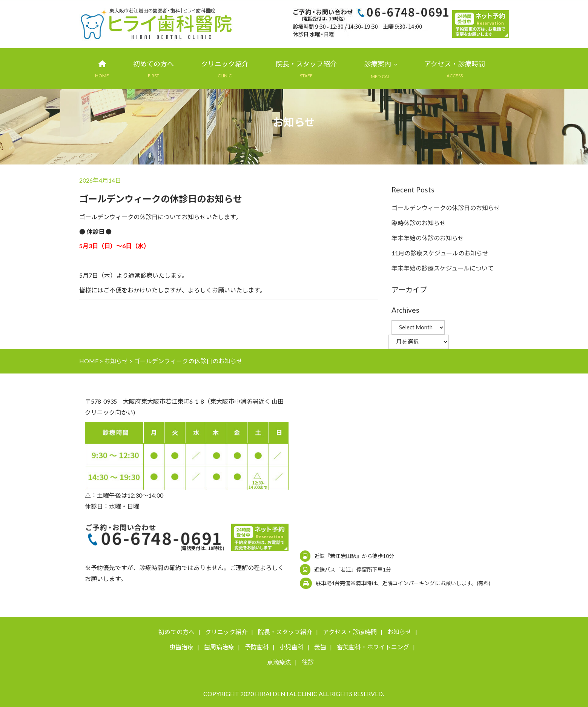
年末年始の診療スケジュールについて (443, 268)
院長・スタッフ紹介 (306, 64)
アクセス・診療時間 (455, 64)
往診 (308, 662)
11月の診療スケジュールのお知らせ (440, 253)
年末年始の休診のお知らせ (428, 238)
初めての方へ (154, 64)
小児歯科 (292, 647)
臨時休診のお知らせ (419, 223)
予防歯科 (257, 647)
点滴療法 (279, 662)
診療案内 (378, 64)
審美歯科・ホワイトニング (373, 647)
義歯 (320, 647)
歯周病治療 (219, 647)
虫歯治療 (181, 647)
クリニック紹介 (225, 64)
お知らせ (399, 632)
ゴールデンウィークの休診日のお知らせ (446, 208)
